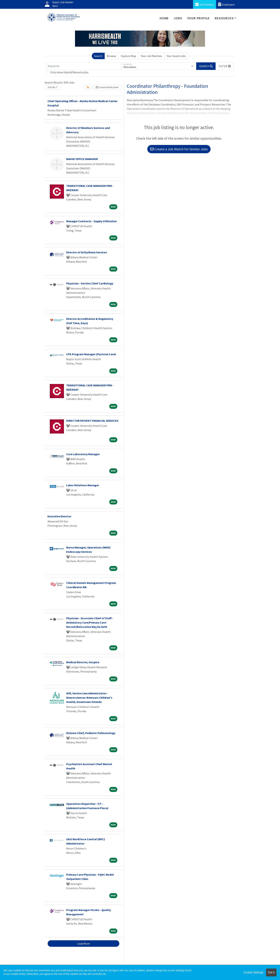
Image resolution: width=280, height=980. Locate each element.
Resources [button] (224, 18)
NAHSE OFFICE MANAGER (82, 159)
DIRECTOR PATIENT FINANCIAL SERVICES (92, 421)
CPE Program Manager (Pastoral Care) (91, 354)
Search (98, 56)
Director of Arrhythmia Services (87, 252)
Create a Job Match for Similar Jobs (179, 149)
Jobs (178, 18)
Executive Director (59, 516)
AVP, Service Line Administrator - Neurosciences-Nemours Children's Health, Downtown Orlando (89, 698)
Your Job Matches (152, 56)
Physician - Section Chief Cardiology (90, 283)
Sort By (52, 87)
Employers (226, 4)
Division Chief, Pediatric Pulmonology (91, 733)
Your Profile (198, 18)
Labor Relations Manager (83, 485)
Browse (112, 56)
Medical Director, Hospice (83, 662)
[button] (225, 66)
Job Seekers (205, 4)
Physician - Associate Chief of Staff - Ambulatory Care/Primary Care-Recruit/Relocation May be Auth (90, 622)
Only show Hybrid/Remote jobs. (70, 72)
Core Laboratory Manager (83, 454)
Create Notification (107, 87)
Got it (271, 972)
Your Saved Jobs (176, 56)
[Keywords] (84, 66)
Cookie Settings (253, 972)
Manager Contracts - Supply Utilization (92, 221)
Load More (83, 944)
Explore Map (128, 56)
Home (164, 18)
